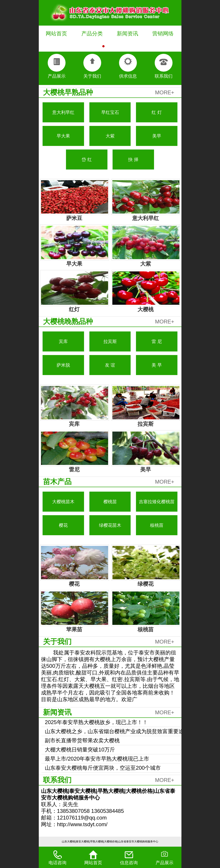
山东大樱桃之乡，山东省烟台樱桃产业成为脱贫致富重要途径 (114, 732)
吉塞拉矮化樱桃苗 (157, 502)
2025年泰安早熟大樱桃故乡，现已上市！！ (96, 722)
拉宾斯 (110, 341)
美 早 (157, 365)
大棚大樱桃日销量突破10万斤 (80, 750)
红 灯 (157, 112)
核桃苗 (157, 525)
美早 (157, 136)
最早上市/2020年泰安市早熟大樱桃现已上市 (97, 759)
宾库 (63, 341)
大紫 (110, 136)
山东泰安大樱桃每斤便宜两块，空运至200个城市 (103, 768)
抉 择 (133, 159)
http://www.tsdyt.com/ (82, 824)
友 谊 (110, 365)
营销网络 (163, 33)
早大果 (63, 136)
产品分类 (92, 33)
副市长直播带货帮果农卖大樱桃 (82, 740)
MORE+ (164, 92)
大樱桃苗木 (63, 502)
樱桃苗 (110, 502)
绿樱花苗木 (110, 525)
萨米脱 (63, 365)
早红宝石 (110, 112)
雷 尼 (157, 341)
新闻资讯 (127, 33)
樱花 (63, 525)
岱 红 (87, 159)
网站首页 (56, 33)
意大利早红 (63, 112)
